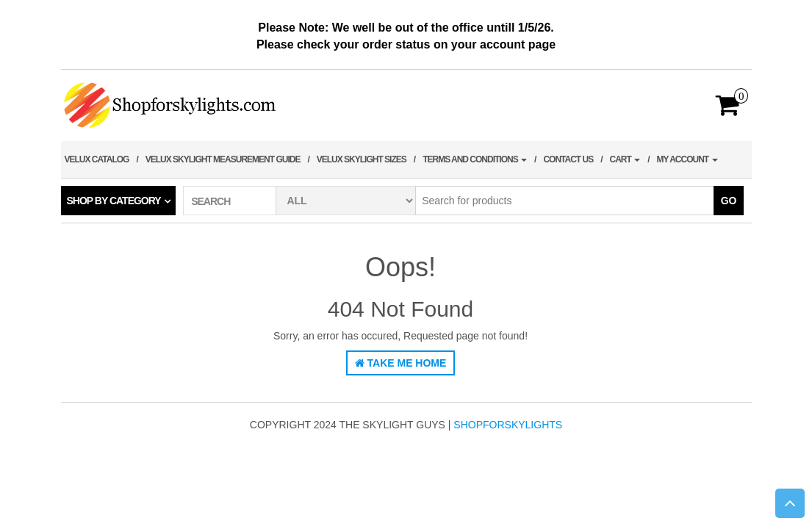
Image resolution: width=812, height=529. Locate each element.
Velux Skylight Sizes (362, 159)
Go (729, 201)
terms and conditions (475, 159)
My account (687, 159)
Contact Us (568, 159)
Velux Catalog (97, 159)
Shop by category (114, 201)
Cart (625, 159)
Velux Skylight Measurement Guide (223, 159)
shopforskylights (508, 425)
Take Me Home (401, 363)
